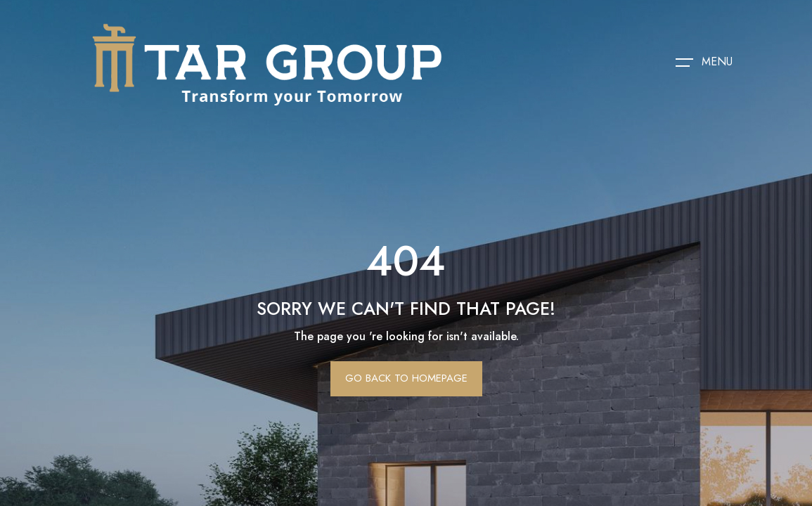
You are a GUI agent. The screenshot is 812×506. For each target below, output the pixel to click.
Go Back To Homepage (406, 378)
